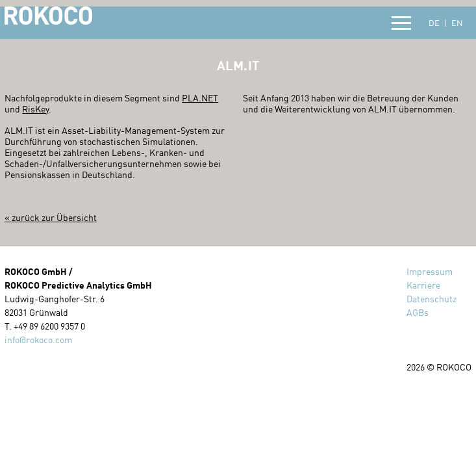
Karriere (423, 285)
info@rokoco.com (38, 340)
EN (457, 23)
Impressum (430, 271)
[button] (401, 24)
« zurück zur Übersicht (51, 217)
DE (434, 23)
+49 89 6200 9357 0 (49, 326)
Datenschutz (432, 299)
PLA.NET (200, 98)
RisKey (35, 109)
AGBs (418, 312)
